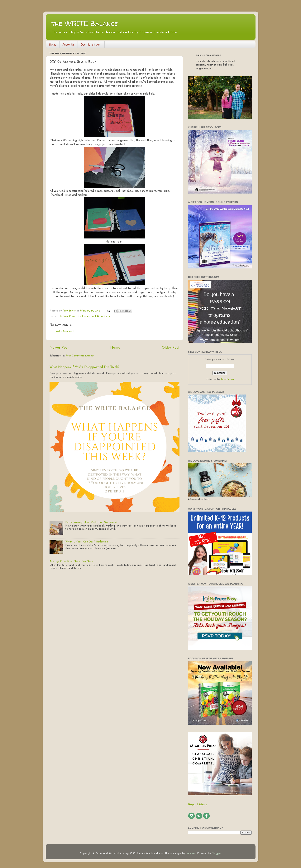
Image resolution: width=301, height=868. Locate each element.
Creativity (75, 316)
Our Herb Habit (91, 44)
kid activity (104, 316)
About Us (69, 44)
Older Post (171, 348)
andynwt (191, 853)
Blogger (216, 853)
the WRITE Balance (85, 23)
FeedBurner (228, 379)
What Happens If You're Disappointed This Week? (84, 367)
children (63, 316)
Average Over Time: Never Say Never (72, 561)
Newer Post (59, 348)
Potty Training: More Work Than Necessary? (91, 522)
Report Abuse (198, 805)
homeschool (89, 316)
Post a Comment (64, 331)
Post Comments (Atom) (80, 356)
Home (53, 44)
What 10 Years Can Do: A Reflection (87, 542)
